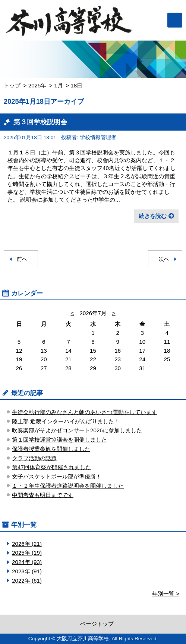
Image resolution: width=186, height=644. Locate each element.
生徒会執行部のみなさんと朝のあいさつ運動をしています (85, 412)
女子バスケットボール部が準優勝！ (57, 476)
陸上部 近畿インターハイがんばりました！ (66, 421)
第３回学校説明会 (40, 122)
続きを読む (153, 216)
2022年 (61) (27, 581)
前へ (22, 259)
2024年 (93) (27, 562)
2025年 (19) (27, 553)
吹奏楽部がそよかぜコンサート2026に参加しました (77, 430)
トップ (12, 85)
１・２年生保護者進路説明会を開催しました (68, 486)
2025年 (37, 85)
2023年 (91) (27, 571)
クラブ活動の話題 (34, 458)
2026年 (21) (27, 544)
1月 (58, 85)
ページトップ (97, 624)
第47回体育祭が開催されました (51, 467)
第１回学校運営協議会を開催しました (59, 440)
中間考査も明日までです (43, 495)
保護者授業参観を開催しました (51, 449)
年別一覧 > (166, 594)
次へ (164, 259)
